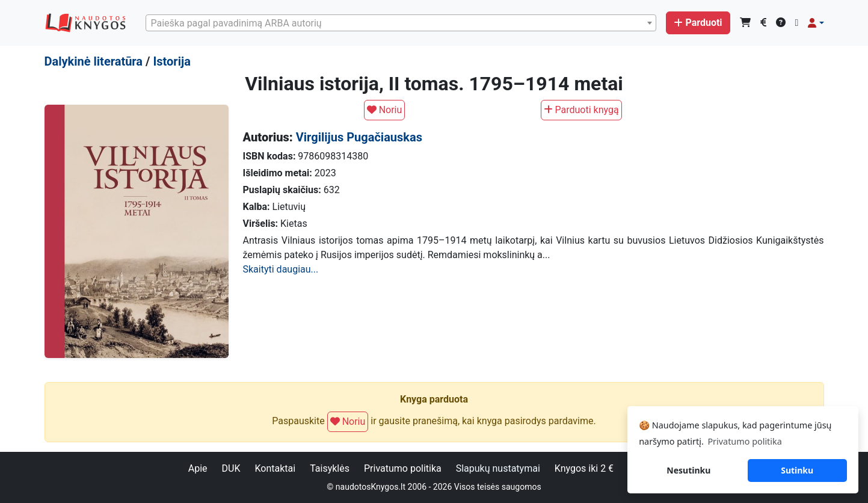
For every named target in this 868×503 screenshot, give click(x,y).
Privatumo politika (403, 468)
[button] (816, 23)
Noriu (385, 110)
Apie (198, 468)
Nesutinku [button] (688, 470)
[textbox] (401, 23)
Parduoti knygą (581, 110)
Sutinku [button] (797, 470)
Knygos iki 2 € (584, 468)
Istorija (171, 61)
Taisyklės (330, 468)
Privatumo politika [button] (744, 441)
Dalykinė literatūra (94, 61)
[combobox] (401, 23)
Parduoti (698, 23)
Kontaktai (275, 468)
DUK (231, 468)
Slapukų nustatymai (498, 468)
